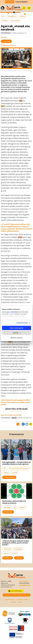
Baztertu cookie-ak (16, 338)
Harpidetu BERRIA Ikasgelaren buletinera (16, 595)
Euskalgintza (12, 16)
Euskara (22, 16)
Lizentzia (20, 602)
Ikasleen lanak (10, 2)
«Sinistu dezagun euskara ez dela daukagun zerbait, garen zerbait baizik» (16, 543)
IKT (3, 16)
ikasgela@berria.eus (25, 585)
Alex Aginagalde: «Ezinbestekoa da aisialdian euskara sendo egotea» (16, 463)
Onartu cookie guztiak (16, 328)
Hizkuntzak (7, 507)
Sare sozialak (15, 21)
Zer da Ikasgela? (24, 581)
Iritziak (6, 41)
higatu (10, 342)
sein (3, 106)
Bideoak (7, 558)
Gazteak (5, 21)
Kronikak (19, 558)
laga (21, 101)
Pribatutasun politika (22, 600)
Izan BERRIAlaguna (15, 591)
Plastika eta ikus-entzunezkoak (19, 468)
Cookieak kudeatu (22, 323)
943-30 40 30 (11, 585)
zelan (20, 237)
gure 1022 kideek (13, 312)
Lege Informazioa (10, 600)
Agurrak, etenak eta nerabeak (11, 415)
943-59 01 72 (8, 587)
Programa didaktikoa (22, 2)
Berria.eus (4, 581)
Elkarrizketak (9, 477)
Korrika (14, 553)
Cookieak (13, 602)
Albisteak (8, 512)
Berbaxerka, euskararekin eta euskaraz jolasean (14, 502)
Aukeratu (17, 333)
